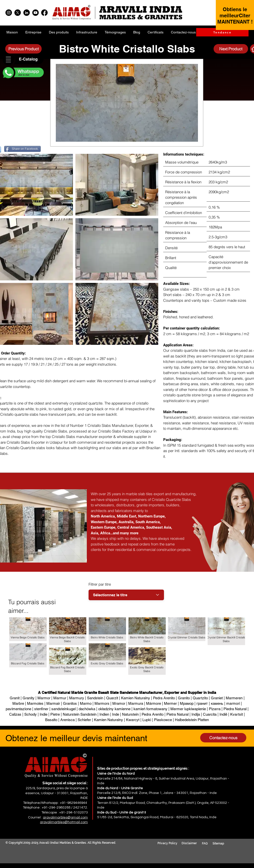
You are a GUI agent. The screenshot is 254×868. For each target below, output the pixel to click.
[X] (18, 13)
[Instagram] (9, 13)
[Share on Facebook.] (22, 149)
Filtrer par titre (100, 584)
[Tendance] (222, 32)
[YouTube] (35, 13)
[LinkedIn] (27, 13)
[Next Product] (231, 49)
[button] (23, 60)
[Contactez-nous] (223, 738)
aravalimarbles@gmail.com (65, 817)
